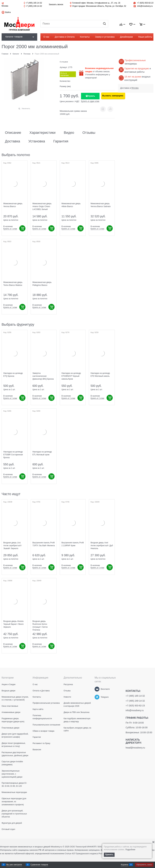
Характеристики (42, 133)
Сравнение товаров (39, 865)
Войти (8, 12)
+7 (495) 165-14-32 (34, 3)
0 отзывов (64, 62)
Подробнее (130, 850)
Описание (13, 133)
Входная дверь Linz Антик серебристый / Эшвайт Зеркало (13, 546)
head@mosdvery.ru (135, 748)
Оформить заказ (144, 865)
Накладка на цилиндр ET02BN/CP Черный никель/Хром (71, 376)
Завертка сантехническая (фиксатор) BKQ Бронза (43, 376)
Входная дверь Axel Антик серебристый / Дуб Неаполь (102, 546)
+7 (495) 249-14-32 (34, 6)
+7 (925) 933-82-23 (145, 3)
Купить (92, 96)
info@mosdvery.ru (145, 6)
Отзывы (89, 133)
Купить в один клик (90, 101)
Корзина (124, 865)
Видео (69, 133)
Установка (37, 141)
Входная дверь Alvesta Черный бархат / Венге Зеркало (13, 624)
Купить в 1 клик (10, 229)
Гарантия (61, 141)
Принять (109, 855)
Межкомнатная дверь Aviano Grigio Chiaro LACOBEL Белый (42, 206)
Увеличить (26, 108)
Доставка (12, 141)
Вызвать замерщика (113, 96)
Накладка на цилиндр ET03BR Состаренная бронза (13, 455)
